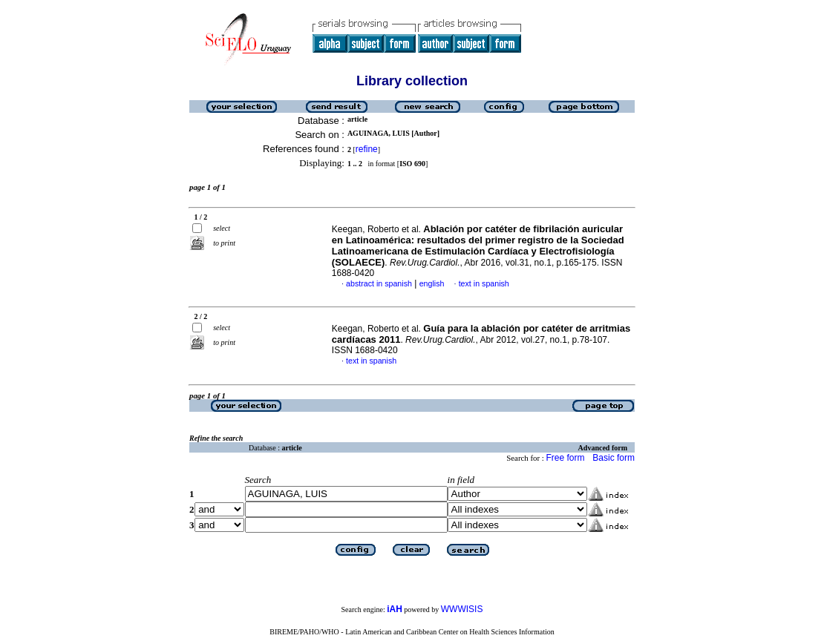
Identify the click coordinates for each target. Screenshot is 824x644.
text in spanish (484, 283)
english (432, 283)
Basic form (614, 458)
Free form (565, 458)
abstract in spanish (379, 283)
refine (367, 149)
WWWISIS (462, 609)
